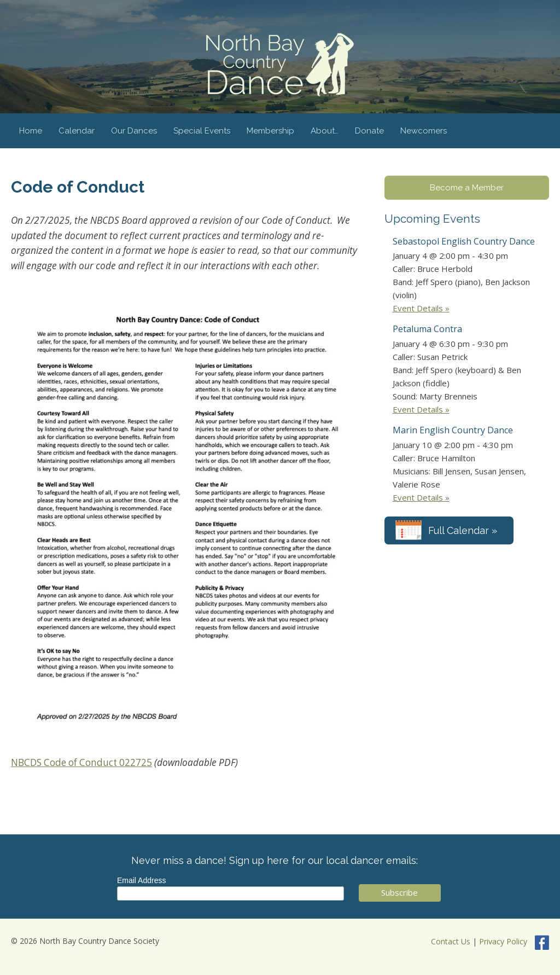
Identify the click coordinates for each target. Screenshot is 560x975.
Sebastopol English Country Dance (464, 241)
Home (31, 131)
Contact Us (451, 941)
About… (325, 131)
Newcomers (424, 131)
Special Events (202, 131)
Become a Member (467, 188)
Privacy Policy (503, 941)
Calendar (77, 131)
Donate (369, 131)
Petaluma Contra (427, 329)
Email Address (141, 880)
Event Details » (421, 308)
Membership (270, 131)
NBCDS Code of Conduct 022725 (81, 762)
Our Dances (134, 131)
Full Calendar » (463, 530)
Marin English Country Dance (453, 430)
